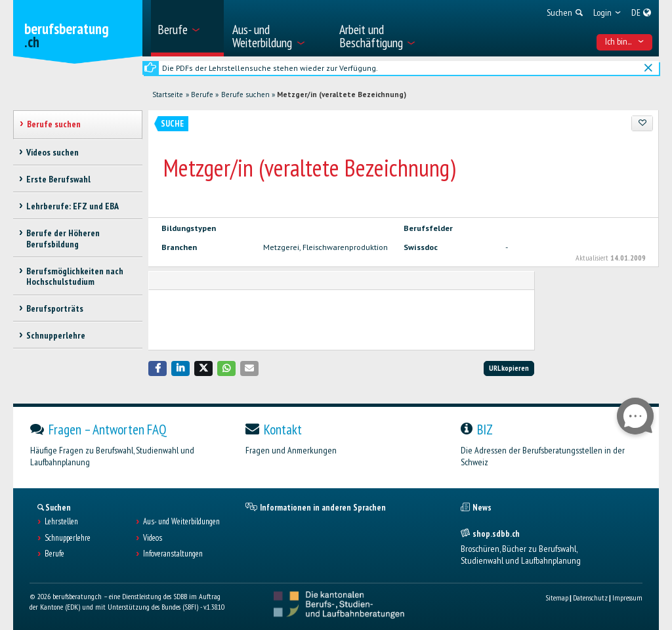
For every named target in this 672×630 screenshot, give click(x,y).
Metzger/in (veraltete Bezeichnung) (342, 94)
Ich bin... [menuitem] (625, 41)
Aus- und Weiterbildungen (181, 522)
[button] (157, 368)
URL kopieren (509, 368)
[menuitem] (187, 28)
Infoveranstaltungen (173, 554)
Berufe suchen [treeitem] (54, 124)
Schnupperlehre (68, 538)
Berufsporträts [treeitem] (55, 308)
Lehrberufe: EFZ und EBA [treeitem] (73, 206)
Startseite (168, 94)
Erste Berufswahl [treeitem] (58, 179)
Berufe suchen (245, 94)
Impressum (627, 598)
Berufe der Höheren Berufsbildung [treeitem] (63, 239)
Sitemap (557, 598)
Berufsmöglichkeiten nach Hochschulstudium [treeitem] (75, 277)
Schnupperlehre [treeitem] (56, 335)
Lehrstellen (61, 522)
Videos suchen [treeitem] (52, 152)
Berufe (202, 94)
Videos (153, 538)
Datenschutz (590, 598)
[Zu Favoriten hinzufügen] (642, 123)
